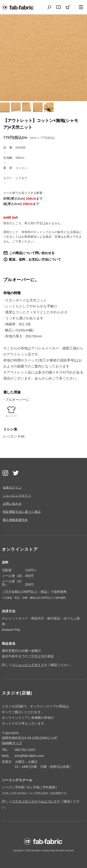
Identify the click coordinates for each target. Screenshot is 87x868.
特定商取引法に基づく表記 (22, 512)
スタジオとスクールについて (36, 801)
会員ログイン (12, 487)
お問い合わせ (12, 504)
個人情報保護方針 (15, 520)
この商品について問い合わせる (32, 253)
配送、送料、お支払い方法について (35, 259)
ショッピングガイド (17, 496)
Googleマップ (12, 743)
